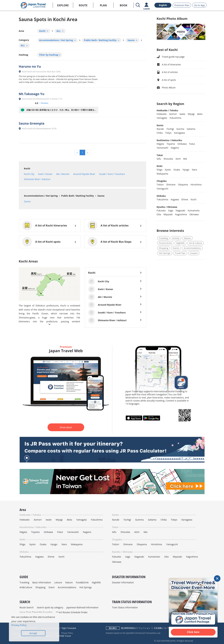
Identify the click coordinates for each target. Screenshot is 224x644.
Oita (159, 214)
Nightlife (180, 243)
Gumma (139, 520)
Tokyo (168, 133)
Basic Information (42, 582)
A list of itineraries (169, 65)
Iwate (182, 114)
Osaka (177, 170)
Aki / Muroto (63, 174)
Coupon (194, 253)
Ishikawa (182, 144)
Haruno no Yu (30, 66)
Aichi (178, 159)
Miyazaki (168, 214)
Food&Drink (82, 582)
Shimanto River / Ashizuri (37, 179)
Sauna (101, 196)
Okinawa (194, 214)
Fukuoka (161, 210)
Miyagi (191, 114)
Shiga (160, 170)
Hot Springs (165, 253)
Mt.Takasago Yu (32, 94)
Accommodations (192, 248)
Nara (194, 170)
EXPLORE (63, 5)
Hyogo (186, 170)
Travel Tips (180, 253)
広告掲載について (162, 628)
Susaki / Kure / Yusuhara (112, 174)
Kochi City (29, 174)
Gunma (180, 129)
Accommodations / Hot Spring (41, 196)
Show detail (66, 427)
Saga (171, 210)
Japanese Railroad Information (82, 607)
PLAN (103, 5)
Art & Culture (196, 243)
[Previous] (77, 152)
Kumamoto (194, 210)
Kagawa (175, 199)
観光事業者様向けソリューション (136, 628)
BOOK (124, 5)
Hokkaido (162, 114)
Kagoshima (181, 214)
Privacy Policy (67, 633)
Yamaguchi (162, 189)
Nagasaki (180, 210)
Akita (200, 114)
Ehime (185, 199)
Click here (193, 632)
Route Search (27, 607)
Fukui (192, 144)
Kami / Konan (45, 174)
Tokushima (163, 199)
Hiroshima (196, 185)
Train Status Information (125, 607)
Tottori (160, 185)
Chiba (160, 133)
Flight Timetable (69, 628)
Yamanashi (163, 148)
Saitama (191, 129)
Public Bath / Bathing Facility (77, 196)
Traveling (163, 238)
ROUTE (83, 5)
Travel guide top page (171, 57)
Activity (176, 238)
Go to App (199, 5)
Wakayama (162, 174)
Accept (33, 633)
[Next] (88, 152)
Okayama (183, 185)
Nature (187, 238)
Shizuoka (168, 159)
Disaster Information (123, 582)
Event (52, 587)
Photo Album (166, 88)
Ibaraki (160, 129)
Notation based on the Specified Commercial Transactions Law (133, 633)
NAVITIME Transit (63, 636)
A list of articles (167, 72)
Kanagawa (179, 133)
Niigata (160, 144)
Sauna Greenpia (32, 123)
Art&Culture (26, 587)
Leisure (58, 582)
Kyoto (168, 170)
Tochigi (170, 129)
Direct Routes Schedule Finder (72, 612)
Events (176, 248)
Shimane (171, 185)
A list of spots (166, 80)
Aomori (173, 114)
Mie (185, 159)
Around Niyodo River (84, 174)
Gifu (159, 159)
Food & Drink (165, 243)
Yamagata (162, 118)
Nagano (175, 148)
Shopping (164, 248)
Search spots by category (50, 607)
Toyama (171, 144)
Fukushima (175, 118)
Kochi (27, 168)
